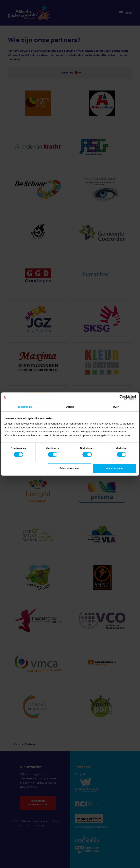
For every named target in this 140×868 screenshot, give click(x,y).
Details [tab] (70, 407)
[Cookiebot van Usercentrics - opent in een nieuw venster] (122, 397)
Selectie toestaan (69, 468)
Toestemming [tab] (24, 407)
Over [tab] (116, 407)
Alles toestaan (114, 468)
